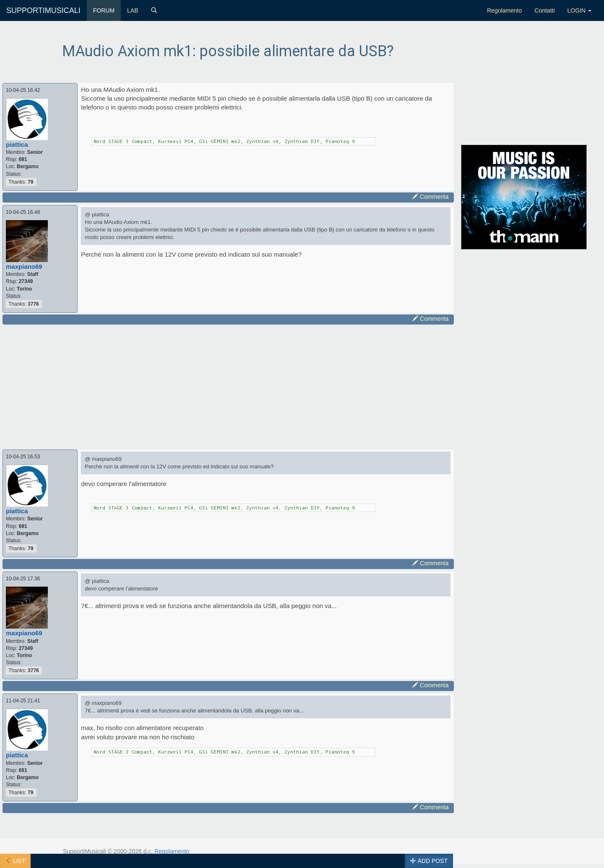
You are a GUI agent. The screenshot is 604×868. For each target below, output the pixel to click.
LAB (133, 10)
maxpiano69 (24, 266)
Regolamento (504, 10)
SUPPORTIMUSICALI (43, 10)
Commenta (430, 197)
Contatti (544, 10)
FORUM (104, 10)
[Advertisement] (228, 386)
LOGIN (579, 10)
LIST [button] (15, 861)
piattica (17, 144)
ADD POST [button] (429, 861)
